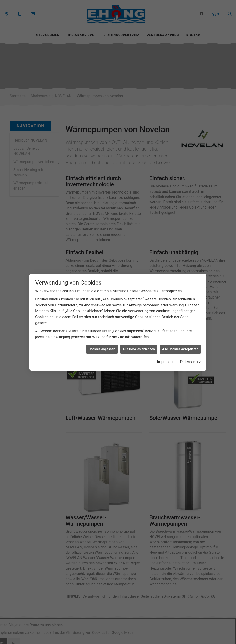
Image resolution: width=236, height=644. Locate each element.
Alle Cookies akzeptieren (180, 340)
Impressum (166, 352)
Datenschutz (190, 352)
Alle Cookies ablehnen (139, 340)
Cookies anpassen (102, 340)
